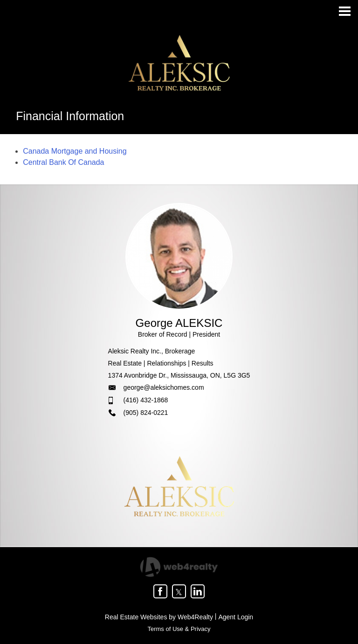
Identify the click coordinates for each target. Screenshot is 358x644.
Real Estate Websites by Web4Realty (159, 617)
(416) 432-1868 (146, 400)
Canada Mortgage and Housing (75, 151)
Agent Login (236, 617)
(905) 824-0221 (146, 413)
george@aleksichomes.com (164, 387)
